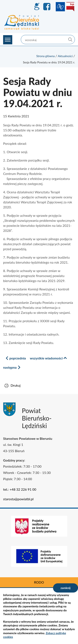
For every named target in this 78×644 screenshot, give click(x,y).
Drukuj (16, 385)
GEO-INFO (37, 7)
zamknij (66, 588)
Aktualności (65, 56)
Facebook (47, 7)
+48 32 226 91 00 (23, 489)
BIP (70, 7)
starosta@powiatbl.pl (18, 499)
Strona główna (45, 56)
